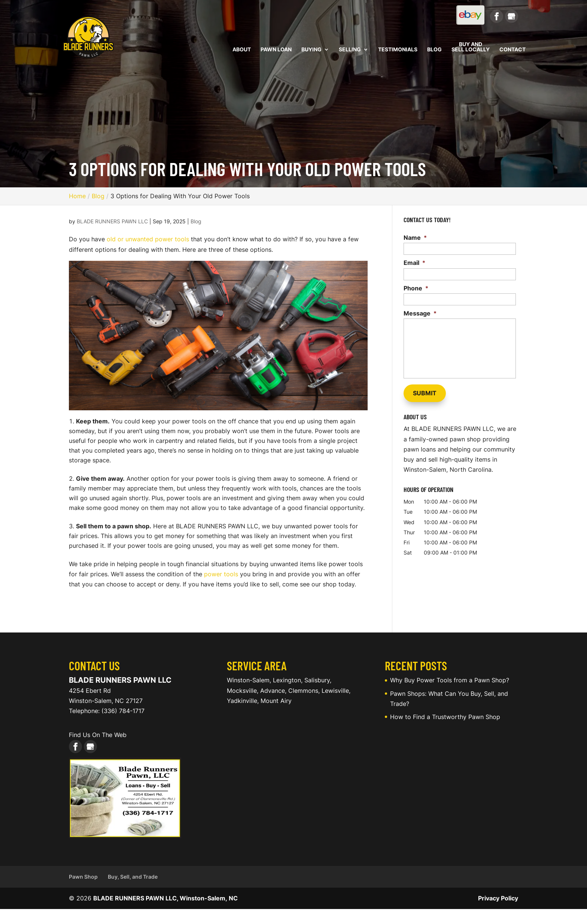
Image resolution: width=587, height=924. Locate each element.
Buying (311, 50)
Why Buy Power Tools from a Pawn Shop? (450, 680)
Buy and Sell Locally (471, 47)
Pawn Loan (276, 50)
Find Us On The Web (98, 735)
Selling (350, 50)
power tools (221, 574)
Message (420, 313)
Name (415, 238)
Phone (416, 288)
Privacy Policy (498, 898)
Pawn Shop (83, 877)
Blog (434, 50)
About (242, 50)
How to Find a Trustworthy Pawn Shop (445, 717)
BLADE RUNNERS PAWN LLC (112, 221)
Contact (513, 50)
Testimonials (398, 50)
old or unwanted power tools (148, 239)
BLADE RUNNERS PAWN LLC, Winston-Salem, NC (165, 898)
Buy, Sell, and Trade (133, 877)
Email (414, 263)
